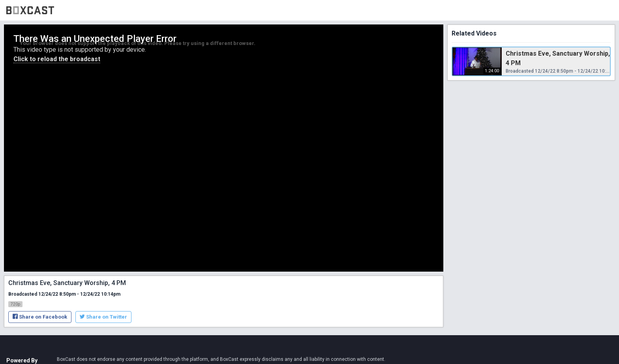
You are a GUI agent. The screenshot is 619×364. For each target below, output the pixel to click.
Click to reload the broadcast (57, 59)
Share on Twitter (103, 317)
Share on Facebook (40, 317)
